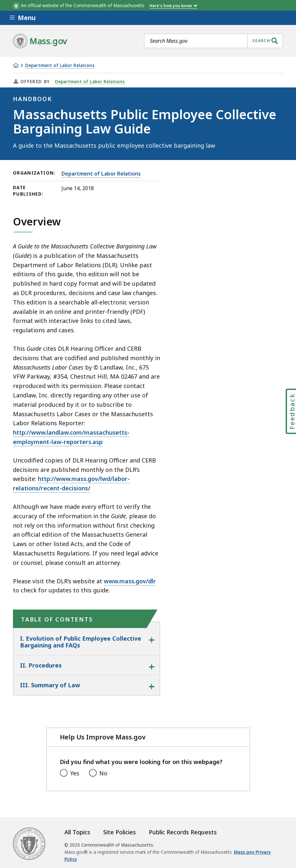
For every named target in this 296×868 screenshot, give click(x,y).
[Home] (16, 65)
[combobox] (214, 41)
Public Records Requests (183, 832)
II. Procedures (41, 665)
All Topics (77, 832)
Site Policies (120, 832)
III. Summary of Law (50, 685)
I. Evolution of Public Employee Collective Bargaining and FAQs (81, 642)
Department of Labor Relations (60, 66)
